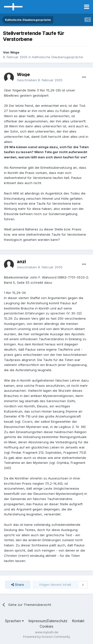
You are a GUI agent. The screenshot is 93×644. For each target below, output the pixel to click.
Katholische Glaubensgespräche (58, 57)
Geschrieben (40, 80)
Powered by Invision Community (47, 637)
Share (18, 585)
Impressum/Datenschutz (48, 621)
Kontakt (78, 621)
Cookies (46, 626)
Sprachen (14, 621)
